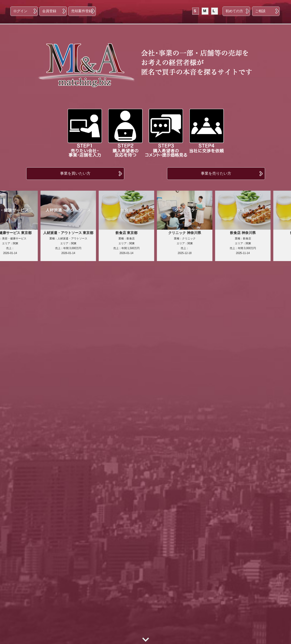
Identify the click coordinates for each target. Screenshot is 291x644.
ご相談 (260, 11)
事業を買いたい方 (75, 173)
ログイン (20, 11)
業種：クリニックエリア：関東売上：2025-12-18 (192, 242)
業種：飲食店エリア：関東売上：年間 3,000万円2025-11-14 (250, 242)
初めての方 (234, 11)
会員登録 (49, 11)
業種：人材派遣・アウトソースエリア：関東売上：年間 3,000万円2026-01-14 (75, 242)
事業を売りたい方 (216, 173)
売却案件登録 (82, 11)
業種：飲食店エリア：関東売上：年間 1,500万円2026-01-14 (134, 242)
